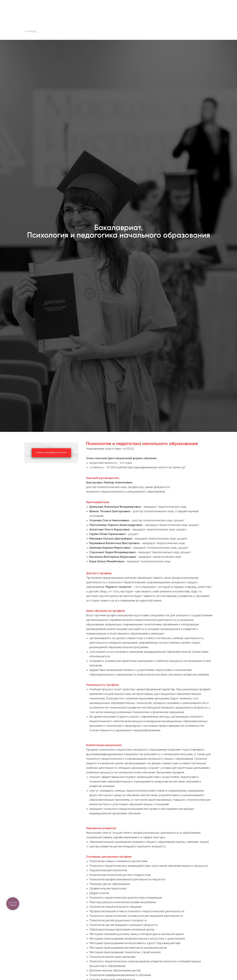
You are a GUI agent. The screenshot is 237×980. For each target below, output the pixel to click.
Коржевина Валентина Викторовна (115, 543)
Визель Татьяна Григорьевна (110, 511)
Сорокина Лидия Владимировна (112, 552)
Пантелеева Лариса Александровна (116, 525)
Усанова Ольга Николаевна (110, 520)
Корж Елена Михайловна (107, 561)
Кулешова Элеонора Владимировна (115, 507)
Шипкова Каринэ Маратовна (110, 548)
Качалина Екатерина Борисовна (113, 557)
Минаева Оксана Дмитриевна (111, 539)
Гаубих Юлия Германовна (107, 534)
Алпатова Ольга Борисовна (109, 530)
